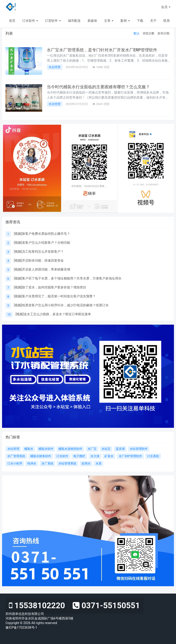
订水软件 (30, 21)
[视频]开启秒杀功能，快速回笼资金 (39, 260)
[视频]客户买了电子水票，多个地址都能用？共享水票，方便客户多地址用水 (67, 278)
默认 (137, 33)
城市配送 (74, 21)
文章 (109, 21)
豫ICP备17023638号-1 (21, 627)
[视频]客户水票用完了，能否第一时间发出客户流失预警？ (55, 296)
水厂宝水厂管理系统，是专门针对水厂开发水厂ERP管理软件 (102, 50)
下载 (140, 21)
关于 (153, 21)
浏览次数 (148, 33)
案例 (125, 21)
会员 (166, 7)
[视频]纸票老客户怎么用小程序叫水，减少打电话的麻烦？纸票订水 (61, 305)
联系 (167, 21)
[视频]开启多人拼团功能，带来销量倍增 (42, 269)
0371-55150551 (106, 606)
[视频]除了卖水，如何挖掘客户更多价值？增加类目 (50, 287)
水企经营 (55, 67)
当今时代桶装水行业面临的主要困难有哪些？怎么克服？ (98, 87)
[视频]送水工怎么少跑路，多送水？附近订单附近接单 (53, 314)
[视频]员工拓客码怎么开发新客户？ (39, 252)
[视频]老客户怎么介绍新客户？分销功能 (42, 243)
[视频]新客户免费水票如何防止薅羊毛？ (42, 234)
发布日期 (163, 33)
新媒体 (92, 21)
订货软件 (53, 21)
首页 (12, 21)
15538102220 (37, 606)
